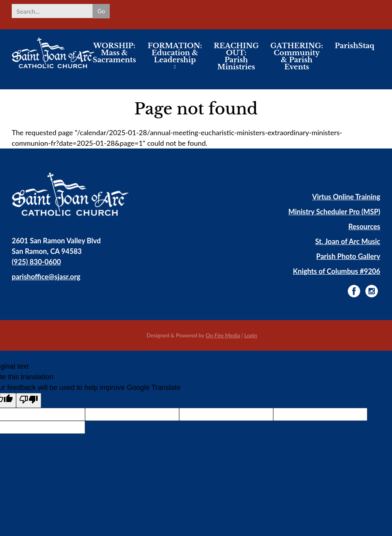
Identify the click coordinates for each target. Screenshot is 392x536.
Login (251, 335)
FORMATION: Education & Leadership (175, 59)
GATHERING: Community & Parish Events (297, 62)
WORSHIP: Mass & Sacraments (114, 59)
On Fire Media (223, 335)
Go (101, 11)
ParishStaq (355, 52)
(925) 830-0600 (36, 262)
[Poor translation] (29, 400)
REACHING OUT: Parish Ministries (236, 62)
